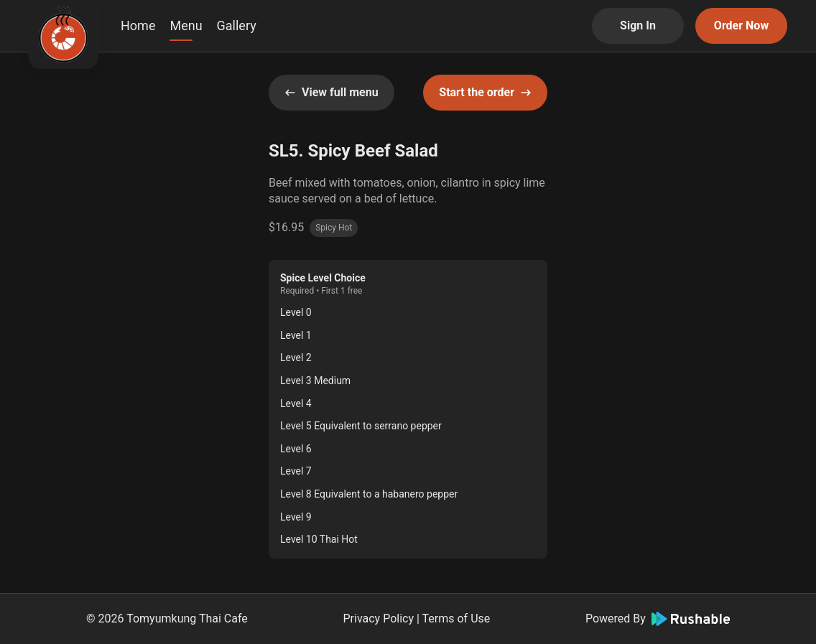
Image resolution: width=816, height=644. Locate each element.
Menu (186, 25)
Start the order (485, 92)
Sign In (638, 25)
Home (138, 25)
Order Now (741, 25)
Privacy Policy (379, 619)
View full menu (331, 92)
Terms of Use (456, 619)
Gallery (237, 25)
